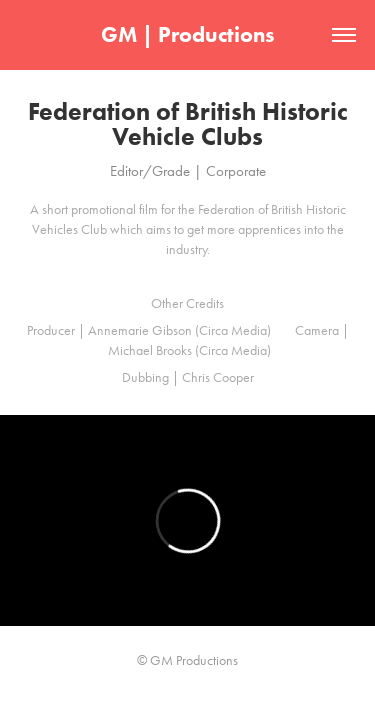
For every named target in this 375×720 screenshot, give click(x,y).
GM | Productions (188, 34)
